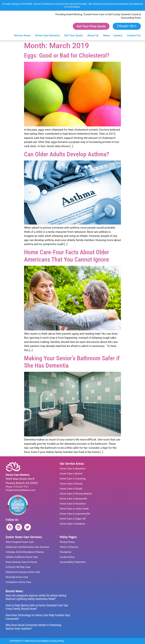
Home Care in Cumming (73, 479)
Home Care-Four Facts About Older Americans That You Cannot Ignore (67, 256)
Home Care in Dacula (71, 484)
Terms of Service (69, 547)
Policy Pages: (68, 537)
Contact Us (135, 35)
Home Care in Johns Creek (74, 509)
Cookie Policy (67, 557)
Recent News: (15, 591)
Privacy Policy (67, 542)
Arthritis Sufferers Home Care (22, 557)
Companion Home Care (18, 582)
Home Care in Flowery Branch (76, 494)
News (107, 35)
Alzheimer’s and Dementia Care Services (27, 547)
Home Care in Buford (71, 474)
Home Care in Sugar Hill (73, 519)
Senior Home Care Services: (24, 537)
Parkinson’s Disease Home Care (23, 572)
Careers (119, 35)
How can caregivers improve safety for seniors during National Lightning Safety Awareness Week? (36, 597)
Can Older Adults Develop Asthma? (67, 154)
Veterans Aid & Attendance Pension (25, 552)
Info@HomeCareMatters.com (21, 490)
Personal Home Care (17, 577)
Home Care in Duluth (71, 489)
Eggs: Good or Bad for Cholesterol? (67, 55)
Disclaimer (66, 552)
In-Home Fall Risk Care (18, 567)
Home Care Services (48, 35)
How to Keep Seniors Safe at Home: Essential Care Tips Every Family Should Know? (37, 607)
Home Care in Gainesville (73, 499)
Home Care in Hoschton (73, 504)
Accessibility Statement (73, 562)
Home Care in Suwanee (72, 524)
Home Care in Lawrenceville (75, 514)
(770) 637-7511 (21, 487)
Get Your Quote (74, 35)
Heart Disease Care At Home (21, 562)
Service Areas (23, 35)
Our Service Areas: (72, 464)
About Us (94, 35)
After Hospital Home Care (20, 542)
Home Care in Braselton (73, 469)
